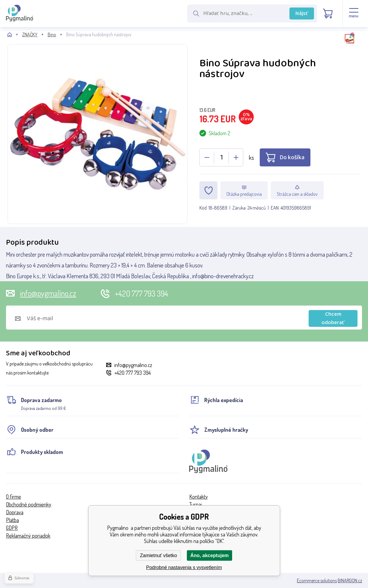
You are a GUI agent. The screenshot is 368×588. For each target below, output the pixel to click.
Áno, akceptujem (209, 555)
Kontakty (199, 497)
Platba (12, 520)
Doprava (15, 512)
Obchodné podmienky (29, 504)
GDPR (12, 528)
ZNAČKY (30, 34)
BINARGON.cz (350, 581)
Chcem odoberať (333, 318)
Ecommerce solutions (317, 581)
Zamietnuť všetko (159, 555)
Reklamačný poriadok (28, 536)
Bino (52, 34)
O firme (13, 497)
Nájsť (302, 13)
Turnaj (196, 504)
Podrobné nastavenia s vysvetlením (184, 567)
